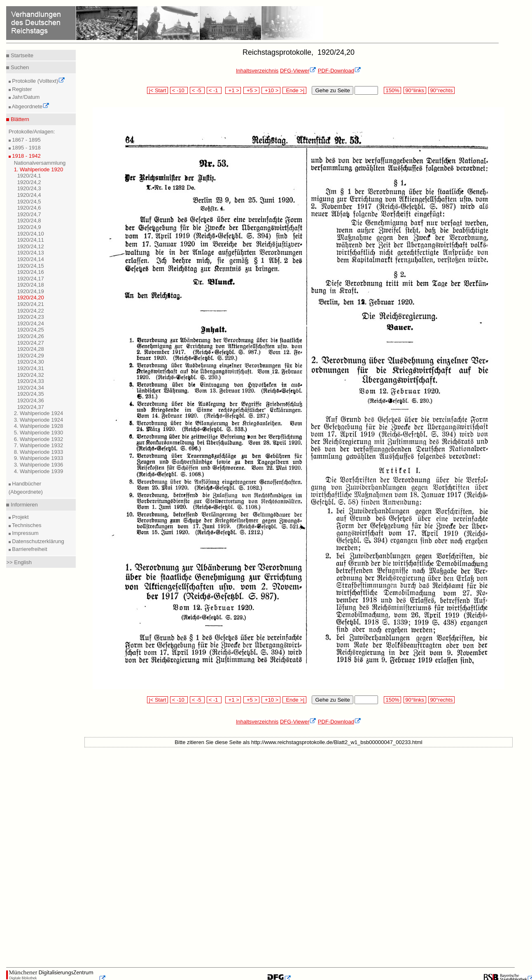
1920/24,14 (31, 259)
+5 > (251, 90)
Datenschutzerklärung (37, 541)
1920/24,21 (31, 304)
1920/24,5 (29, 202)
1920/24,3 (29, 188)
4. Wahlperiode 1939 (39, 471)
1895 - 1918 (26, 148)
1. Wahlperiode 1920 (39, 169)
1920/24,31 (31, 368)
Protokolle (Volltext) (38, 81)
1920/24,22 (31, 311)
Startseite (21, 55)
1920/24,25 (31, 330)
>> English (19, 562)
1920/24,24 (31, 323)
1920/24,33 (31, 381)
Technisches (26, 525)
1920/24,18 (31, 285)
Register (21, 89)
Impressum (25, 533)
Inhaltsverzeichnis (257, 71)
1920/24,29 (31, 356)
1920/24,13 (31, 253)
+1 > (233, 90)
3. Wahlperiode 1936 (39, 465)
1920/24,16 (31, 272)
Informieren (23, 505)
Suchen (19, 67)
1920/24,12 (31, 246)
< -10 (179, 90)
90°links (415, 90)
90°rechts (441, 90)
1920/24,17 (31, 279)
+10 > (271, 90)
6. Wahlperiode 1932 (39, 439)
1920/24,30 (31, 362)
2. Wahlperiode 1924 (39, 413)
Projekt (20, 517)
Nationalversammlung (40, 163)
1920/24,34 (31, 388)
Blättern (19, 119)
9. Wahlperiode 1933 (39, 458)
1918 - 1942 (26, 156)
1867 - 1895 (26, 140)
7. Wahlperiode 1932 (39, 445)
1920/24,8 (29, 220)
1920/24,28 (31, 349)
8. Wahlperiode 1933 (39, 452)
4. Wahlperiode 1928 (39, 426)
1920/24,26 (31, 336)
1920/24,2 (29, 182)
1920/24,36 (31, 400)
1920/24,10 (31, 234)
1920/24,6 (29, 208)
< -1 (214, 90)
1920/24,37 (31, 407)
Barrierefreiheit (29, 549)
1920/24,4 (29, 195)
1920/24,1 (29, 176)
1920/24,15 (31, 266)
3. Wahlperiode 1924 (39, 420)
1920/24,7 (29, 214)
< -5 (197, 90)
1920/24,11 (31, 240)
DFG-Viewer (298, 71)
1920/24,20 (31, 297)
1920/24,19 (31, 291)
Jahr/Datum (25, 97)
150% (392, 90)
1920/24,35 (31, 394)
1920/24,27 (31, 343)
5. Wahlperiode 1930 (39, 433)
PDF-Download (339, 71)
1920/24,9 (29, 227)
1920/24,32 (31, 375)
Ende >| (294, 90)
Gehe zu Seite (332, 90)
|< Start (157, 90)
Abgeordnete (30, 106)
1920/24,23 (31, 317)
